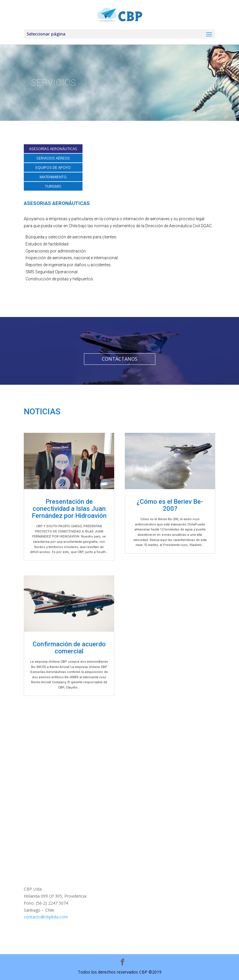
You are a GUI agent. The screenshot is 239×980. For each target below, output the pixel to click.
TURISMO (53, 186)
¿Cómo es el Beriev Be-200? (170, 505)
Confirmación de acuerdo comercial (69, 648)
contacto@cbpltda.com (46, 917)
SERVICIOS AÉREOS (53, 158)
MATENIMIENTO (53, 177)
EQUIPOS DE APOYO (53, 167)
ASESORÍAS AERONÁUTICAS (53, 149)
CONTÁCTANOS (120, 359)
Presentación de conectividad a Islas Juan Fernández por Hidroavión (69, 509)
